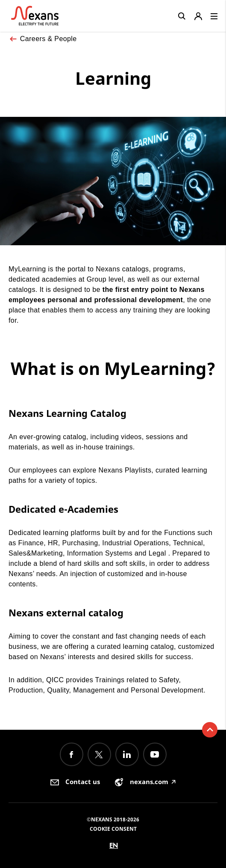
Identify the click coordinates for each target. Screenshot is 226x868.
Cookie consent (113, 829)
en (114, 846)
